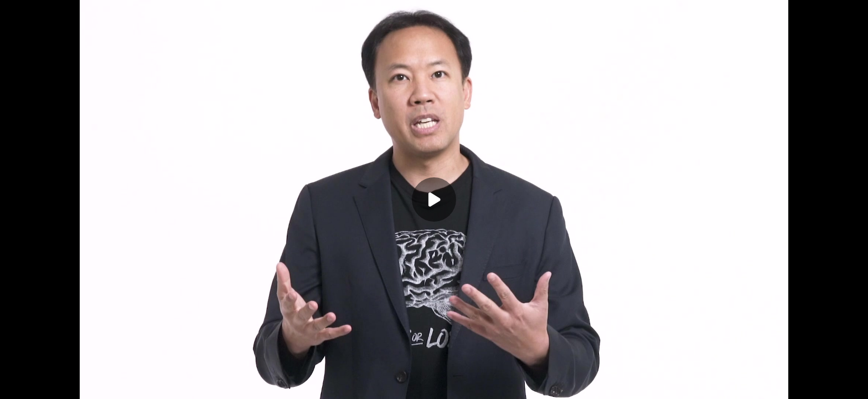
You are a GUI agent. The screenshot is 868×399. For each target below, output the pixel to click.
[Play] (434, 199)
